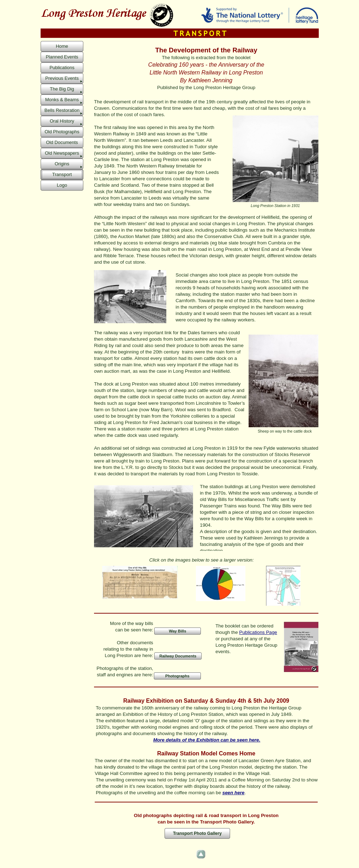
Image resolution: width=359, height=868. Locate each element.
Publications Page (258, 632)
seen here (233, 793)
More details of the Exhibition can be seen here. (207, 740)
